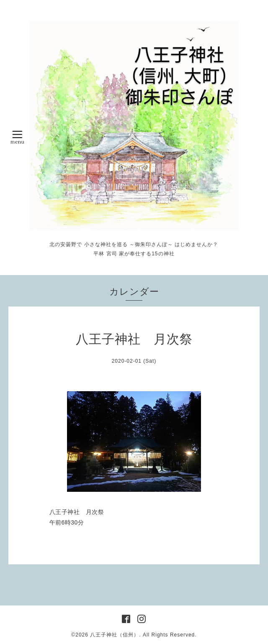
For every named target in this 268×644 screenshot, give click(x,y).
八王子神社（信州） (115, 635)
